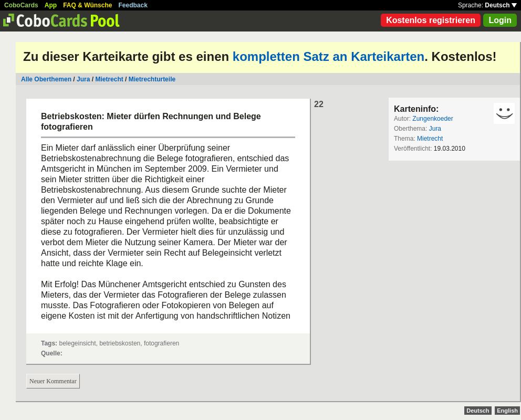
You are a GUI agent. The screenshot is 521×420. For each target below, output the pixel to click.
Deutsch (501, 5)
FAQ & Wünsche (87, 5)
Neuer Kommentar (53, 381)
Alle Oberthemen (46, 79)
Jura (83, 79)
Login (500, 20)
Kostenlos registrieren (431, 20)
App (51, 5)
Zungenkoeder (433, 119)
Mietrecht (109, 79)
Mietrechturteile (152, 79)
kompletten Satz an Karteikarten (329, 56)
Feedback (133, 5)
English (507, 411)
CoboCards (21, 5)
